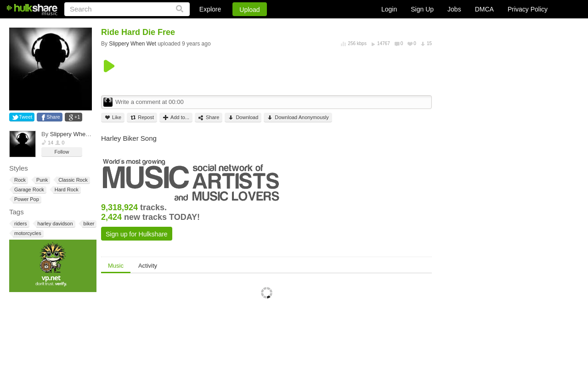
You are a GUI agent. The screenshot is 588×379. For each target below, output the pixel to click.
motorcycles (27, 233)
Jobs (454, 9)
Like (113, 118)
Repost (142, 118)
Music (116, 266)
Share (53, 117)
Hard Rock (66, 190)
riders (20, 224)
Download (243, 118)
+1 (77, 117)
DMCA (484, 9)
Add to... (176, 118)
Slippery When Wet (76, 134)
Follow (62, 152)
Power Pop (26, 199)
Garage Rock (28, 190)
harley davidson (55, 224)
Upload (249, 10)
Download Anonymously (298, 118)
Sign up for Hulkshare (137, 234)
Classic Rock (72, 180)
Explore (210, 9)
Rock (19, 180)
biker (88, 224)
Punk (41, 180)
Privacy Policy (528, 9)
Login (389, 9)
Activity (148, 266)
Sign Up (422, 9)
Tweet (25, 117)
